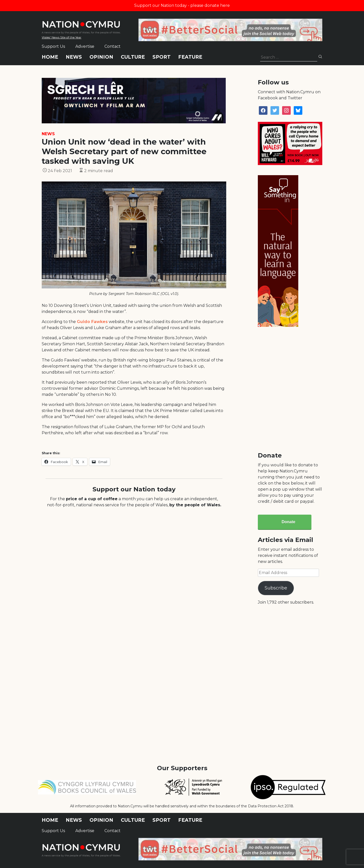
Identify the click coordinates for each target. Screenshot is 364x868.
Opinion (101, 57)
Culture (133, 57)
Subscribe (276, 588)
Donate (288, 522)
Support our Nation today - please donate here (182, 5)
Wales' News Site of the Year (62, 37)
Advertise (85, 46)
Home (50, 57)
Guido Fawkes (92, 322)
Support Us (53, 46)
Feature (190, 57)
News (74, 57)
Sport (162, 57)
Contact (112, 46)
